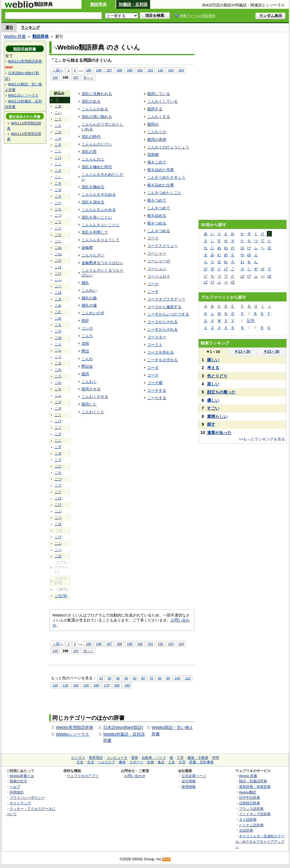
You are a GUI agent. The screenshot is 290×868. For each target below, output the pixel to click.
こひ (58, 273)
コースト (155, 345)
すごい (213, 408)
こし (58, 177)
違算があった (219, 433)
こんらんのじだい (97, 144)
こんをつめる (159, 231)
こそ (58, 196)
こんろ (87, 336)
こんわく (89, 382)
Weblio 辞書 (15, 36)
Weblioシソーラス (73, 734)
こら (58, 350)
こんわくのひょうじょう (168, 147)
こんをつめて (159, 208)
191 (150, 70)
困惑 (85, 374)
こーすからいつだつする (168, 314)
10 (101, 678)
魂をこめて (157, 162)
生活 (91, 762)
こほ (58, 293)
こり (58, 357)
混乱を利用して (95, 232)
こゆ (58, 338)
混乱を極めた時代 (97, 167)
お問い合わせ (135, 776)
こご (58, 428)
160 (96, 685)
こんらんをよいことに (101, 225)
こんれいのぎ (93, 313)
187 (109, 70)
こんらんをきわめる (99, 194)
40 (126, 678)
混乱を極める (93, 187)
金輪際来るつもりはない (102, 263)
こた (58, 203)
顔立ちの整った (221, 392)
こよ (58, 344)
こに (58, 241)
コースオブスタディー (166, 299)
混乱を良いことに (97, 217)
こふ (58, 280)
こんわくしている (162, 101)
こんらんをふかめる (99, 210)
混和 (85, 343)
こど (58, 492)
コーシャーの (159, 261)
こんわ (87, 359)
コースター (157, 337)
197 (76, 77)
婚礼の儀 (89, 305)
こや (58, 331)
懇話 (85, 351)
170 (107, 685)
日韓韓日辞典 (250, 803)
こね (58, 254)
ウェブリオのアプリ (83, 776)
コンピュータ (117, 758)
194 (181, 70)
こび (58, 505)
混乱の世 (89, 152)
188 (119, 70)
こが (58, 402)
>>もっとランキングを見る (262, 439)
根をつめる (157, 223)
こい (58, 113)
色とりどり (217, 376)
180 (117, 685)
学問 (216, 758)
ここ (58, 164)
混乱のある (91, 101)
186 (99, 70)
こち (58, 209)
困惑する (155, 109)
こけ (58, 158)
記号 (251, 321)
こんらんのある (95, 109)
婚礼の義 (89, 298)
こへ (58, 286)
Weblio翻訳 (248, 792)
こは (58, 267)
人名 (172, 762)
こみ (58, 305)
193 (171, 70)
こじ (58, 440)
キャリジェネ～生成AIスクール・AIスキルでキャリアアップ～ (260, 841)
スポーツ (136, 762)
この (58, 261)
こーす (153, 292)
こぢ (58, 473)
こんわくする (159, 117)
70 (151, 678)
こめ (58, 318)
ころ (58, 376)
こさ (58, 170)
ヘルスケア (106, 762)
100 (177, 678)
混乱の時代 (91, 137)
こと (58, 228)
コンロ (87, 328)
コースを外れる (161, 352)
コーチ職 (155, 383)
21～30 (271, 351)
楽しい (213, 384)
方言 (182, 762)
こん (58, 396)
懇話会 (87, 366)
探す (211, 424)
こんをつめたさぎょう (166, 177)
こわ (58, 383)
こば (58, 498)
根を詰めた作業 (161, 170)
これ (58, 370)
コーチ (153, 375)
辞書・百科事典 (201, 762)
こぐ (58, 415)
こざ (58, 434)
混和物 (153, 154)
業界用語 (96, 758)
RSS (167, 859)
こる (58, 363)
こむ (58, 312)
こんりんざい (93, 255)
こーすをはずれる (162, 360)
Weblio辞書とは (22, 776)
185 (88, 70)
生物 (150, 762)
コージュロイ (159, 276)
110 (188, 678)
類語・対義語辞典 (253, 781)
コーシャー (157, 253)
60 (143, 678)
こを (58, 389)
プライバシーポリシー (27, 797)
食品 (161, 762)
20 (110, 678)
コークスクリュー (162, 246)
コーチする (157, 390)
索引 (9, 27)
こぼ (58, 524)
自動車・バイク (154, 758)
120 (55, 685)
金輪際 (87, 248)
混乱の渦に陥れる (97, 117)
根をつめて (157, 200)
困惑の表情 (157, 140)
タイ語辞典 (248, 819)
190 (140, 70)
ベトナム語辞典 (251, 825)
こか (58, 139)
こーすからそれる (162, 329)
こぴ (58, 537)
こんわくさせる (95, 397)
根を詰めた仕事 (161, 185)
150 (86, 685)
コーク (153, 238)
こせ (58, 190)
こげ (58, 421)
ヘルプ (15, 787)
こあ (58, 106)
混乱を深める (93, 202)
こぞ (58, 460)
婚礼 (85, 283)
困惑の (153, 124)
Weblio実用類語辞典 (75, 727)
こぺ (58, 550)
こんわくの (157, 132)
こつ (58, 215)
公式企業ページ (194, 776)
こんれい (89, 290)
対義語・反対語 (133, 4)
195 (55, 77)
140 (76, 685)
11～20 (242, 351)
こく (58, 151)
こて (58, 222)
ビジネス (78, 758)
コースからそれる (162, 322)
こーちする (157, 398)
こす (58, 183)
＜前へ (58, 70)
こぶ (58, 511)
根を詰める (157, 216)
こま (58, 299)
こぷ (58, 543)
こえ (58, 126)
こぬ (58, 248)
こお (58, 132)
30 (118, 678)
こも (58, 325)
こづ (58, 479)
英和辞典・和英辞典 (255, 787)
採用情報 (189, 787)
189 (130, 70)
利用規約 (17, 792)
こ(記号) (61, 596)
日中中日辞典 (250, 797)
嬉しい (213, 360)
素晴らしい (217, 416)
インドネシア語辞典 (255, 814)
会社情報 (189, 781)
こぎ (58, 408)
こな (58, 235)
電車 (135, 758)
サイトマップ (20, 803)
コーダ (153, 368)
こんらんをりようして (101, 240)
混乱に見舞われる (97, 94)
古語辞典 (246, 830)
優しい (213, 400)
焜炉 (85, 321)
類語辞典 (99, 4)
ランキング (30, 27)
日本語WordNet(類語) (123, 727)
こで (58, 485)
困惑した (89, 404)
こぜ (58, 453)
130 (66, 685)
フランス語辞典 (251, 809)
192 (161, 70)
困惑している (159, 94)
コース (153, 284)
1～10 (213, 352)
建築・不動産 (198, 758)
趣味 (122, 762)
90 (168, 678)
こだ (58, 466)
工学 (180, 758)
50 (134, 678)
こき (58, 145)
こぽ (58, 556)
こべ (58, 518)
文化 (80, 762)
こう (58, 119)
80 (160, 678)
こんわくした (93, 412)
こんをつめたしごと (164, 193)
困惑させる (91, 389)
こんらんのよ (93, 159)
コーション (157, 269)
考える (213, 368)
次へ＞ (89, 77)
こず (58, 447)
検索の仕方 (18, 781)
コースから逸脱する (164, 307)
